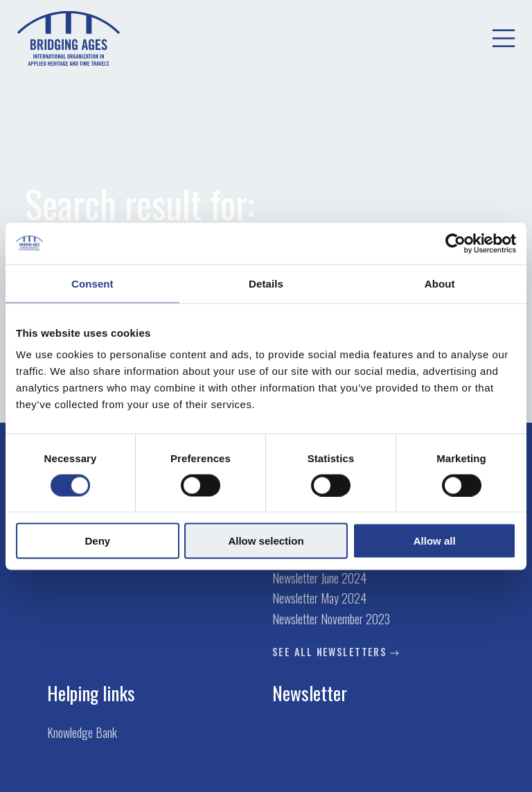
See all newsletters (329, 652)
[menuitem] (504, 39)
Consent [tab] (92, 283)
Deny (97, 541)
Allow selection (266, 541)
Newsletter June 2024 (319, 578)
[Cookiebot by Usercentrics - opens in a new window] (455, 243)
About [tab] (440, 283)
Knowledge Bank (82, 733)
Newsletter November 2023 (331, 619)
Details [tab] (266, 283)
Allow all (435, 541)
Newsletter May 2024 (319, 598)
